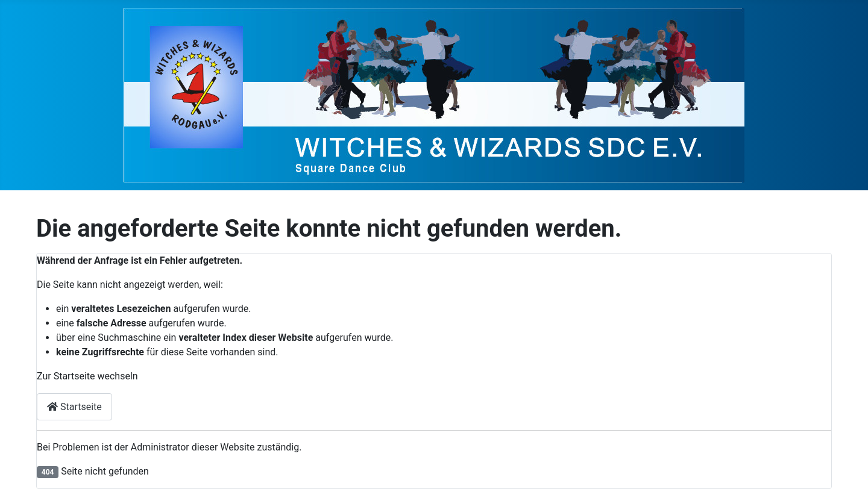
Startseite (74, 407)
